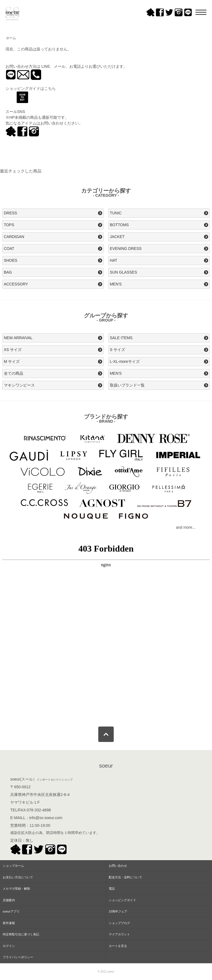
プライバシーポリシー (18, 957)
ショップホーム (13, 866)
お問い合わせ (118, 866)
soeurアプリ (11, 911)
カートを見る (118, 946)
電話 (112, 889)
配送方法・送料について (125, 877)
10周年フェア (118, 911)
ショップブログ (119, 923)
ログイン (9, 946)
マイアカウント (119, 934)
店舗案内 (9, 900)
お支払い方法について (18, 877)
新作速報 (9, 923)
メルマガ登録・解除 (16, 889)
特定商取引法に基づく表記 (21, 934)
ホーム (11, 38)
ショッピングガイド (122, 900)
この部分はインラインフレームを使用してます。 (106, 630)
